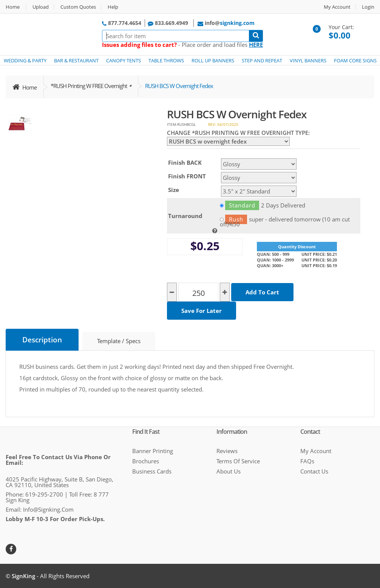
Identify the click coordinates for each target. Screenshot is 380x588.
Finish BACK (185, 162)
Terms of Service (238, 461)
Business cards (152, 471)
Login (368, 7)
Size (174, 190)
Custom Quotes (78, 7)
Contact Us (314, 471)
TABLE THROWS (166, 60)
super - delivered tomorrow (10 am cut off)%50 (285, 219)
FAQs (307, 461)
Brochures (146, 461)
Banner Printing (153, 451)
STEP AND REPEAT (262, 60)
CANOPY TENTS (124, 60)
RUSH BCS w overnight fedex (179, 86)
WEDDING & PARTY (25, 60)
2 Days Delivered (263, 205)
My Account (337, 7)
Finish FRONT (187, 176)
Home (13, 7)
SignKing (23, 576)
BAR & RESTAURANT (76, 60)
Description (42, 340)
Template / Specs (119, 341)
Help (113, 7)
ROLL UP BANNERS (213, 60)
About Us (229, 471)
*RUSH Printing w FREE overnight (89, 86)
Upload (41, 7)
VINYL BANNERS (308, 60)
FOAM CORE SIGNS (355, 60)
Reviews (227, 451)
